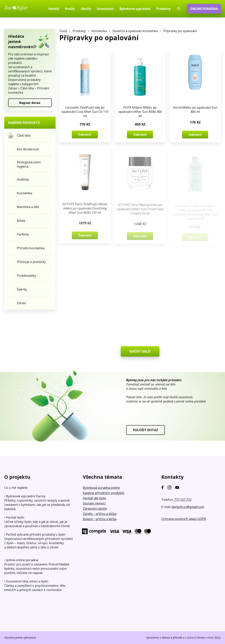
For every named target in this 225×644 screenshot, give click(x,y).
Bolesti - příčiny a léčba (100, 519)
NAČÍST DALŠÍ (140, 351)
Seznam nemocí (94, 503)
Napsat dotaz (30, 103)
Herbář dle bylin (94, 498)
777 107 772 (183, 500)
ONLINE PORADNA (204, 9)
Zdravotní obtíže (95, 509)
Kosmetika (99, 31)
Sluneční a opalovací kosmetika (135, 31)
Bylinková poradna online (101, 488)
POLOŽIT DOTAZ (145, 430)
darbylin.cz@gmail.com (188, 507)
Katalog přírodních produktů (104, 493)
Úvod (63, 31)
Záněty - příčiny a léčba (100, 514)
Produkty (79, 31)
